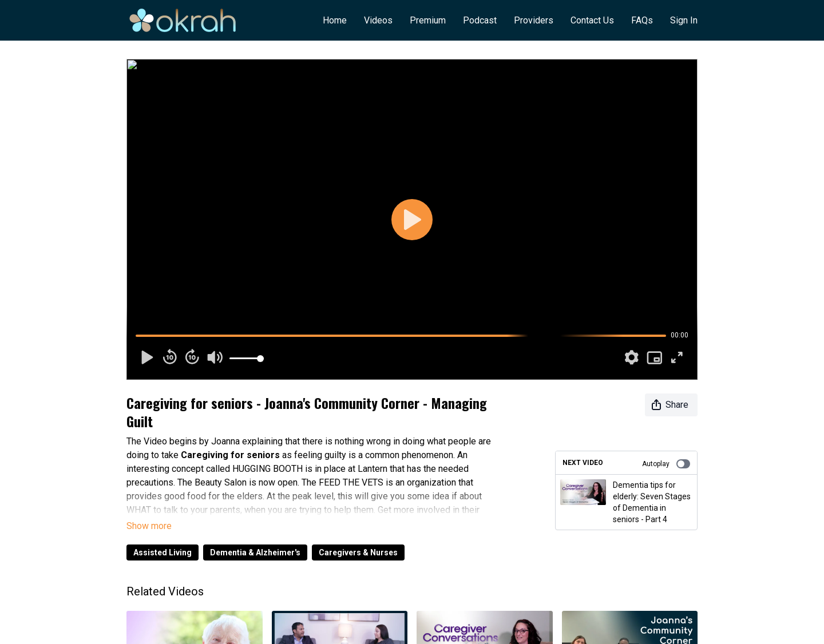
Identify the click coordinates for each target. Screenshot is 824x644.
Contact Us (592, 20)
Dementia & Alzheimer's (255, 552)
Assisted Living (163, 552)
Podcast (480, 20)
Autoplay (666, 464)
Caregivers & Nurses (358, 552)
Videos (378, 20)
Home (335, 20)
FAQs (642, 20)
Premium (428, 20)
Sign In (684, 20)
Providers (534, 20)
